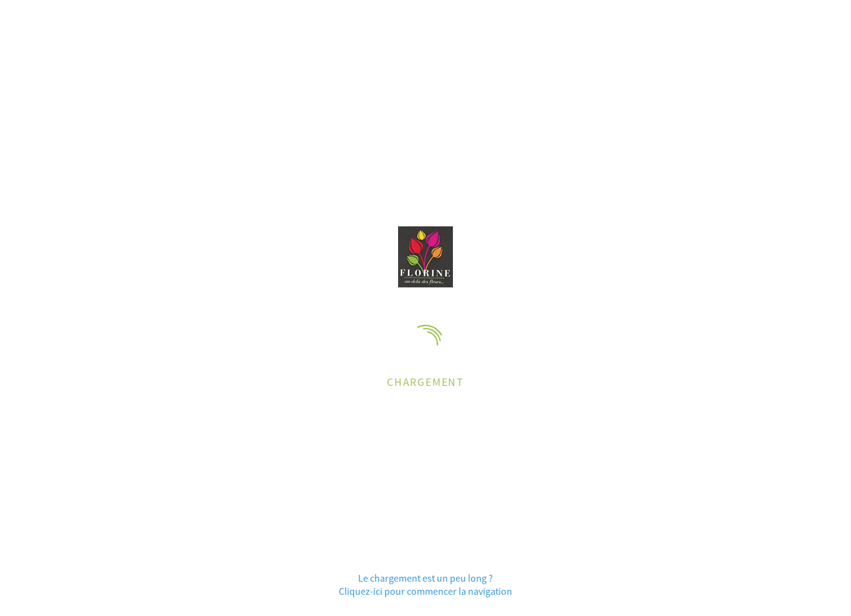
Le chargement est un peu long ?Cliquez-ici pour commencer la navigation (425, 584)
